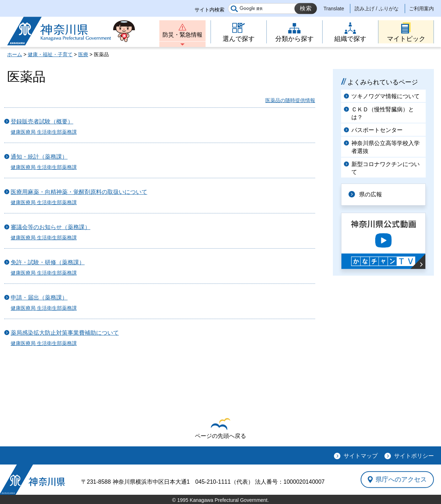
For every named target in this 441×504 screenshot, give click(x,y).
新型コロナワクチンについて (386, 168)
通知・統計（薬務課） (39, 157)
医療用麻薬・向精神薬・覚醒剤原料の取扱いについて (79, 192)
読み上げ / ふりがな (377, 9)
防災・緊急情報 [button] (182, 35)
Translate (334, 9)
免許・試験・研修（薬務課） (48, 262)
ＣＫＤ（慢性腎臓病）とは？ (383, 113)
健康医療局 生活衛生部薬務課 (44, 132)
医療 (83, 54)
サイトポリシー (414, 456)
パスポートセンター (377, 130)
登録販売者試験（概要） (42, 121)
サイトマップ (361, 456)
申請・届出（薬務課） (39, 298)
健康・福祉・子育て (50, 54)
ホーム (15, 54)
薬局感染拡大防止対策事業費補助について (65, 333)
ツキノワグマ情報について (386, 96)
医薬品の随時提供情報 (290, 100)
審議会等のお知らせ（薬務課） (51, 227)
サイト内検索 (209, 10)
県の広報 (371, 194)
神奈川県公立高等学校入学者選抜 (386, 147)
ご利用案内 (421, 9)
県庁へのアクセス (401, 479)
